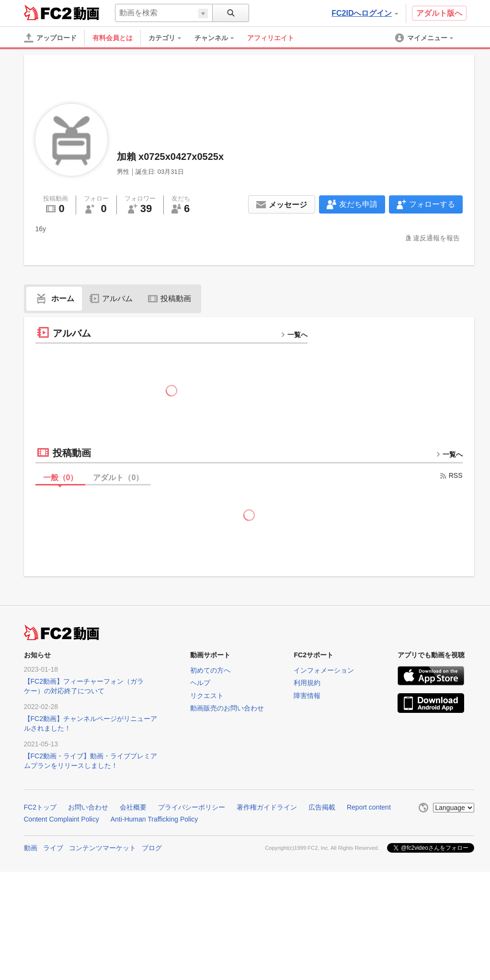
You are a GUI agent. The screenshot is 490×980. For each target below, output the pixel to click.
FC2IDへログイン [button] (365, 13)
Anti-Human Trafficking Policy (154, 819)
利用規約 (307, 683)
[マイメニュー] (425, 38)
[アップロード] (50, 38)
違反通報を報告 (436, 238)
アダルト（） (118, 478)
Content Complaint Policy (62, 819)
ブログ (152, 848)
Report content (369, 807)
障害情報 (307, 696)
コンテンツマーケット (103, 848)
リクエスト (207, 696)
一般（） (61, 478)
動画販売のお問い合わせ (227, 708)
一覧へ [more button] (294, 335)
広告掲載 (322, 807)
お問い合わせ (88, 807)
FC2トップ (40, 807)
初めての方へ (210, 670)
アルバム (111, 299)
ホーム (54, 299)
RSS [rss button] (451, 475)
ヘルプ (200, 683)
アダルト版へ (439, 13)
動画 (31, 848)
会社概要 (133, 807)
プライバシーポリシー (192, 807)
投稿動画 (170, 299)
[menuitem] (170, 38)
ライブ (53, 848)
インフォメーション (324, 670)
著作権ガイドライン (267, 807)
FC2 (48, 12)
